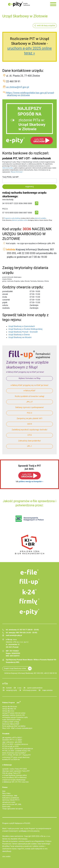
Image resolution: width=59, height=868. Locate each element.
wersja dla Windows (10, 707)
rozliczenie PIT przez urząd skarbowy (16, 757)
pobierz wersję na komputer (30, 482)
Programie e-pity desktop (12, 218)
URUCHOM (39, 140)
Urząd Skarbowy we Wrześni (20, 337)
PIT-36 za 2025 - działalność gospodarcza (18, 749)
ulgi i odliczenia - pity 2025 (12, 742)
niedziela (6, 308)
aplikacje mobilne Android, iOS (13, 715)
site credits (6, 857)
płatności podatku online (20, 220)
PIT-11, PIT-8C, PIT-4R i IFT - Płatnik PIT (16, 755)
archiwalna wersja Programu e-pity (15, 717)
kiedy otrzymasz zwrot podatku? (14, 753)
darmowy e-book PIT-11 (11, 800)
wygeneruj (29, 187)
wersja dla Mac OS (9, 709)
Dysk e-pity (6, 807)
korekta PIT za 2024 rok (11, 759)
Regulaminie (40, 841)
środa (5, 297)
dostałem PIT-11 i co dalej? (12, 740)
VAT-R (30, 424)
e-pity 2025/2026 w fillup (11, 720)
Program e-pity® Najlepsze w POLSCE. (16, 823)
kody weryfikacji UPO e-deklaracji (14, 777)
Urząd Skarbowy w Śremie (19, 335)
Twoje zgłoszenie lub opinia (12, 809)
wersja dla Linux (8, 711)
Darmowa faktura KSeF (11, 724)
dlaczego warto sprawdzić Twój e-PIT (16, 771)
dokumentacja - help (10, 796)
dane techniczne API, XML (12, 804)
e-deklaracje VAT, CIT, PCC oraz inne (15, 782)
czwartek (6, 300)
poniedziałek (7, 291)
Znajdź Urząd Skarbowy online (15, 668)
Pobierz (12, 702)
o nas (19, 688)
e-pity (15, 140)
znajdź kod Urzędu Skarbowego (14, 780)
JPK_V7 (29, 402)
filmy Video (6, 793)
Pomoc (5, 787)
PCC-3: (5, 209)
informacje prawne (30, 690)
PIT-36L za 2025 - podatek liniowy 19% (16, 751)
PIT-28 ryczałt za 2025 (10, 746)
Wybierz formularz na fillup (29, 378)
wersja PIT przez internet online (14, 713)
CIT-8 (30, 435)
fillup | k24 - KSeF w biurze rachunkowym (17, 728)
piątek (5, 303)
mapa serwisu (47, 690)
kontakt (9, 688)
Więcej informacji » (17, 172)
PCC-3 (29, 413)
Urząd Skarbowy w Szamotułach (22, 326)
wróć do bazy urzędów (46, 26)
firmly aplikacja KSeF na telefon (14, 726)
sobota (5, 305)
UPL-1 (29, 446)
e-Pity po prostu (19, 4)
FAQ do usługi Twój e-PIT (11, 773)
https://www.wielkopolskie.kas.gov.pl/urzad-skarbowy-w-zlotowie (30, 94)
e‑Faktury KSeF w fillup (11, 722)
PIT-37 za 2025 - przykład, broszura (15, 744)
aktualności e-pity (9, 802)
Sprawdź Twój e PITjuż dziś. (29, 467)
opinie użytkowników (35, 688)
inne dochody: (8, 200)
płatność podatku (40, 218)
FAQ (4, 791)
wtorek (5, 294)
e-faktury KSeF (29, 391)
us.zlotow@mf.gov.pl (18, 87)
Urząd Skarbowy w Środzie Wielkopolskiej (25, 329)
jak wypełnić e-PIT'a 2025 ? (12, 738)
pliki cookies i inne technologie (39, 844)
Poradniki (6, 734)
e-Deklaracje (7, 765)
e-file (5, 683)
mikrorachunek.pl (8, 168)
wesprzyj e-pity (12, 690)
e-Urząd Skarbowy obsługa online (15, 775)
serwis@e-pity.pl (16, 635)
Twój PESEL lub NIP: (11, 177)
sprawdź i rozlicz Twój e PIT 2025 (15, 769)
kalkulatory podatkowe (11, 798)
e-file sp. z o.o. (45, 836)
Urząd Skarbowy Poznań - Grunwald (23, 332)
